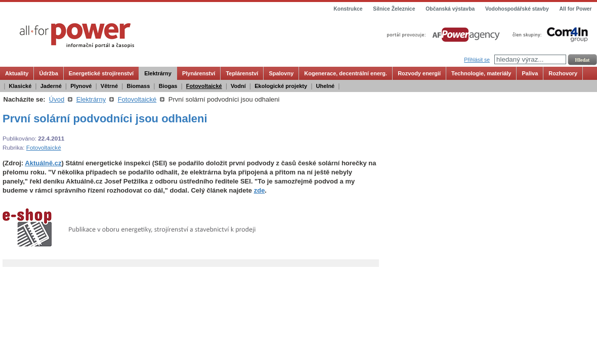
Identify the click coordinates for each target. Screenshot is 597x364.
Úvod (57, 99)
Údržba (48, 73)
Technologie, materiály (481, 73)
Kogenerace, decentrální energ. (346, 73)
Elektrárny (158, 73)
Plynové (81, 86)
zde (260, 190)
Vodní (238, 86)
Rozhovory (563, 73)
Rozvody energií (419, 73)
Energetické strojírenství (101, 73)
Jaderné (51, 86)
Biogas (168, 86)
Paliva (530, 73)
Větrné (109, 86)
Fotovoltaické (204, 86)
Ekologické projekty (281, 86)
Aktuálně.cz (43, 163)
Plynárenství (199, 73)
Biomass (138, 86)
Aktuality (17, 73)
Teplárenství (242, 73)
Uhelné (326, 86)
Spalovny (281, 73)
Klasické (20, 86)
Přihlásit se (477, 60)
